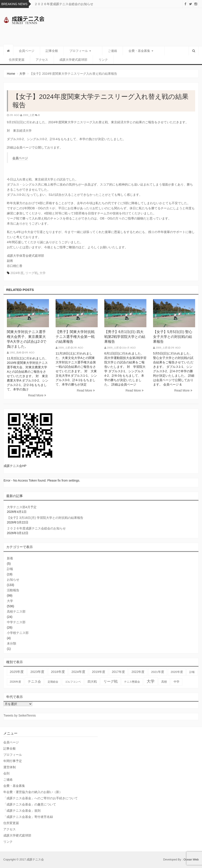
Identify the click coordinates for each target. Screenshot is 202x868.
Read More (37, 395)
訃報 (10, 569)
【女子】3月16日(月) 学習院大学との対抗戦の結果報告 (45, 518)
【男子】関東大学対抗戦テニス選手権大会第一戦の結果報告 (75, 337)
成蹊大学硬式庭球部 (47, 60)
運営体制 (10, 767)
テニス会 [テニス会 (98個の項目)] (34, 681)
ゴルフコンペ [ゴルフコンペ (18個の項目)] (73, 682)
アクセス (15, 60)
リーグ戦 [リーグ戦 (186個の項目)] (111, 681)
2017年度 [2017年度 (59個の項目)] (118, 672)
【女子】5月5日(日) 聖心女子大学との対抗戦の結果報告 (173, 337)
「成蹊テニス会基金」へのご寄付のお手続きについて (41, 798)
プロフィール (80, 51)
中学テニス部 (16, 622)
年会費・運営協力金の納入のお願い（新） (33, 792)
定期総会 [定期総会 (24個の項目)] (53, 682)
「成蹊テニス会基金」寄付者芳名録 (28, 817)
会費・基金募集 (135, 51)
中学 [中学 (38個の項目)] (177, 682)
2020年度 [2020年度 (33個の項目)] (177, 672)
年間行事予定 (13, 761)
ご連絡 (107, 51)
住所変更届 (167, 51)
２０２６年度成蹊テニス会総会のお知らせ (64, 4)
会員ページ (27, 51)
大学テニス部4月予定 (22, 507)
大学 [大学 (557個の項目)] (151, 681)
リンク (76, 60)
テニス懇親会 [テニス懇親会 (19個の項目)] (132, 682)
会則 (6, 773)
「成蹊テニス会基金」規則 (22, 811)
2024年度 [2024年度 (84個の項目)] (79, 672)
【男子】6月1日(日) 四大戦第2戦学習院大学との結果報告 (125, 337)
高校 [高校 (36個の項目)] (164, 682)
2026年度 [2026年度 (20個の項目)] (15, 682)
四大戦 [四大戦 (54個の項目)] (92, 682)
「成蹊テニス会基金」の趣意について (30, 804)
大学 (22, 74)
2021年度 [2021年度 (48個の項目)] (157, 672)
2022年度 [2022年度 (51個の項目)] (138, 672)
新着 (10, 558)
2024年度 (17, 273)
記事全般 (52, 51)
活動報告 (13, 590)
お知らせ (13, 580)
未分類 (12, 643)
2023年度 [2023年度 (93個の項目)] (37, 672)
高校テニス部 (16, 611)
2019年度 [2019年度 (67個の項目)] (99, 672)
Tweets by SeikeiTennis (20, 715)
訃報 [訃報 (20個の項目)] (192, 672)
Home (11, 74)
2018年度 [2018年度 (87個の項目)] (58, 672)
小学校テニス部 (18, 633)
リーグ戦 (31, 273)
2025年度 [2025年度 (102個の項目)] (17, 672)
